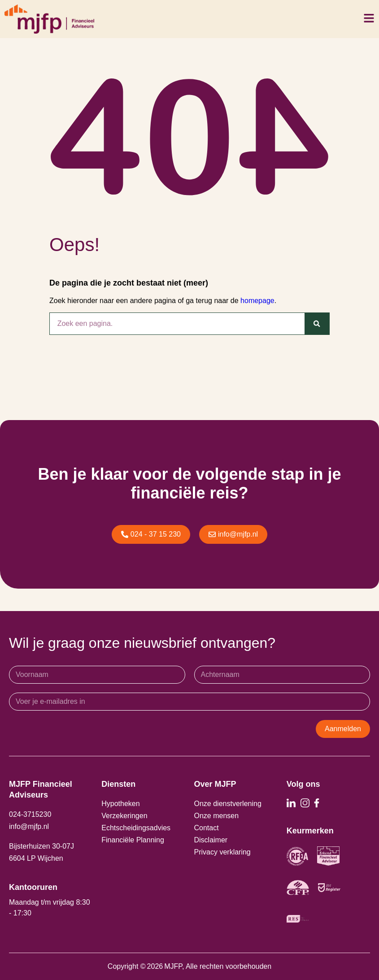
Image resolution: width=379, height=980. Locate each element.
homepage (257, 301)
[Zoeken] (317, 324)
